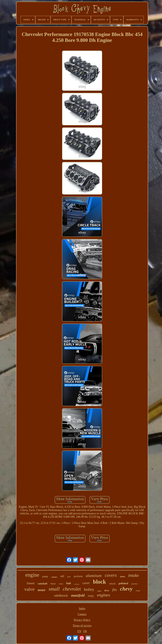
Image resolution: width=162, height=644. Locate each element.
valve (29, 589)
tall (62, 576)
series (99, 591)
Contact (82, 614)
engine (32, 575)
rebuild (112, 584)
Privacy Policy (82, 620)
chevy (126, 589)
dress (107, 591)
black (53, 584)
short (122, 576)
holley (89, 589)
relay (91, 596)
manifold (78, 595)
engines (103, 595)
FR (85, 631)
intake (134, 575)
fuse (69, 577)
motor (42, 590)
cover (86, 583)
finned (31, 583)
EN (79, 631)
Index (82, 609)
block (100, 582)
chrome (77, 584)
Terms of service (82, 626)
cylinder (54, 577)
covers (111, 575)
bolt (69, 583)
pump (45, 576)
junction (134, 584)
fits (114, 590)
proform (78, 576)
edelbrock (61, 595)
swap (138, 591)
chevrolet (72, 589)
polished (123, 583)
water (61, 584)
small (54, 589)
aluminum (94, 576)
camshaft (42, 584)
